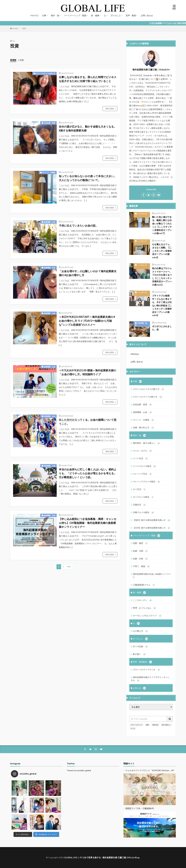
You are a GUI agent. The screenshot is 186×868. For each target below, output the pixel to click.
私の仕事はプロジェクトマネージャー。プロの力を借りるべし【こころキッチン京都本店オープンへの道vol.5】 (162, 276)
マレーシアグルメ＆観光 (147, 482)
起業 (147, 725)
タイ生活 (139, 489)
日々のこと (116, 15)
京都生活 (139, 505)
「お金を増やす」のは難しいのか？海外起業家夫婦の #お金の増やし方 (88, 273)
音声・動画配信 (142, 662)
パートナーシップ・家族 (75, 15)
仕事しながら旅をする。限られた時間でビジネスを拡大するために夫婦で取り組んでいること (88, 79)
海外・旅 (55, 15)
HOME (15, 28)
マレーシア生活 (142, 474)
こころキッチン (141, 215)
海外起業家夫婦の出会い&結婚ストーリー (152, 576)
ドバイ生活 (140, 459)
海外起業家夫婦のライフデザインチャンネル (150, 679)
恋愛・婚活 (140, 543)
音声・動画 (131, 15)
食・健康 (95, 15)
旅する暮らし (166, 725)
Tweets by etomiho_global (79, 770)
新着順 (13, 60)
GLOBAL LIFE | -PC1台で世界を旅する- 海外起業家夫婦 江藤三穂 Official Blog (102, 857)
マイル (133, 728)
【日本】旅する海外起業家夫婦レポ (152, 528)
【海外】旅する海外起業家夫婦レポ (152, 520)
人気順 (21, 60)
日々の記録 (140, 647)
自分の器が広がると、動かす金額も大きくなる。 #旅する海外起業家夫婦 (88, 128)
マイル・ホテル (142, 451)
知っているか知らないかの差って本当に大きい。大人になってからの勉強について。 (88, 178)
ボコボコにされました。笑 (162, 328)
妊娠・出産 (140, 559)
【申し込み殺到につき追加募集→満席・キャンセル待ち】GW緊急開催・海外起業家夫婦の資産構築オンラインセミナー (88, 523)
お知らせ (139, 688)
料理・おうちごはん (145, 608)
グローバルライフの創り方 (46, 73)
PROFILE (35, 15)
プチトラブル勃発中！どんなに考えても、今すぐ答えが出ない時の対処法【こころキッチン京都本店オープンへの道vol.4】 (162, 305)
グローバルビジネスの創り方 (149, 389)
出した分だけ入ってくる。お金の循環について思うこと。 (88, 422)
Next (69, 567)
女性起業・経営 (50, 123)
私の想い (139, 654)
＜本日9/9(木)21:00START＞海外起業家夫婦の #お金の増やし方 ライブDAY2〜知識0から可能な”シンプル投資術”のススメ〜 (87, 321)
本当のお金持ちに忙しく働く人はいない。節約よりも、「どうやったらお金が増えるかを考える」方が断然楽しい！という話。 (88, 473)
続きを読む (110, 109)
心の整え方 (140, 631)
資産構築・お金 (50, 222)
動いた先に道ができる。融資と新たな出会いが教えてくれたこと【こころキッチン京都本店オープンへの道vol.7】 (162, 225)
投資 (24, 28)
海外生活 (155, 725)
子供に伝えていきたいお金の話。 (78, 226)
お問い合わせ (147, 15)
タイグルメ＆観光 (143, 497)
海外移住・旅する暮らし (147, 443)
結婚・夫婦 (140, 551)
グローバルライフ (136, 725)
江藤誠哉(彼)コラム (144, 585)
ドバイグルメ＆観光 (145, 466)
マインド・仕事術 (49, 173)
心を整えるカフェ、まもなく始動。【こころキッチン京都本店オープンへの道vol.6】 (162, 251)
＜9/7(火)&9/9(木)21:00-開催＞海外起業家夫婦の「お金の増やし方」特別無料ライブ (87, 372)
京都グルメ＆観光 (143, 513)
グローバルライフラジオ (147, 670)
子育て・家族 (141, 566)
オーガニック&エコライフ (147, 616)
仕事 (44, 15)
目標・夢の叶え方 (143, 428)
